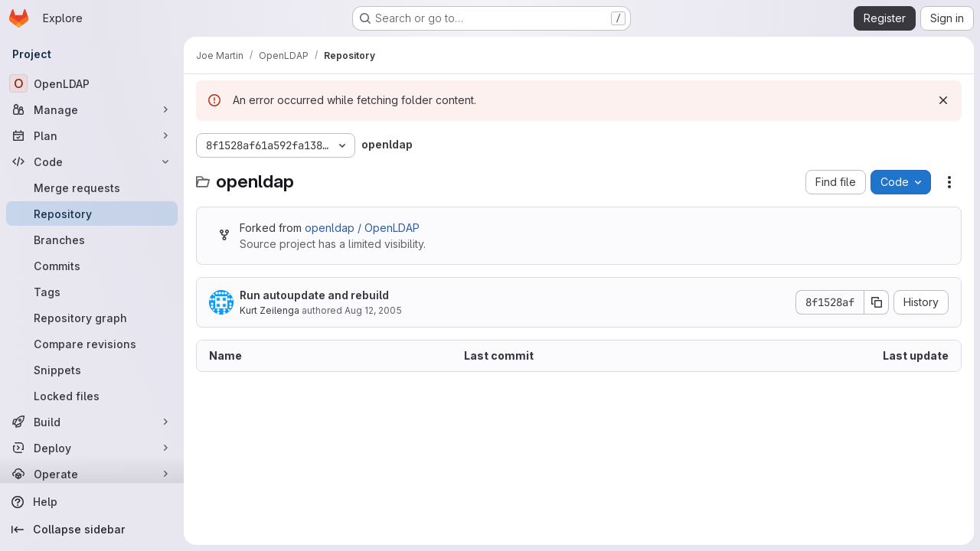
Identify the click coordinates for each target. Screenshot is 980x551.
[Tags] (92, 292)
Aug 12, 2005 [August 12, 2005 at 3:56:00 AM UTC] (373, 310)
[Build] (92, 422)
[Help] (92, 502)
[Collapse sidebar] (92, 530)
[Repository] (92, 214)
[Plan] (92, 135)
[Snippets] (92, 370)
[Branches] (92, 240)
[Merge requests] (92, 187)
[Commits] (92, 266)
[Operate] (92, 474)
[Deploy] (92, 448)
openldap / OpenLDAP (362, 228)
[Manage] (92, 109)
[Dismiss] (943, 100)
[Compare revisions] (92, 344)
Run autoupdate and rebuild (314, 295)
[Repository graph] (92, 318)
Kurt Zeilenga (269, 310)
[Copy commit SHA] (877, 302)
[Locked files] (92, 396)
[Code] (92, 161)
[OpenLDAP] (92, 83)
